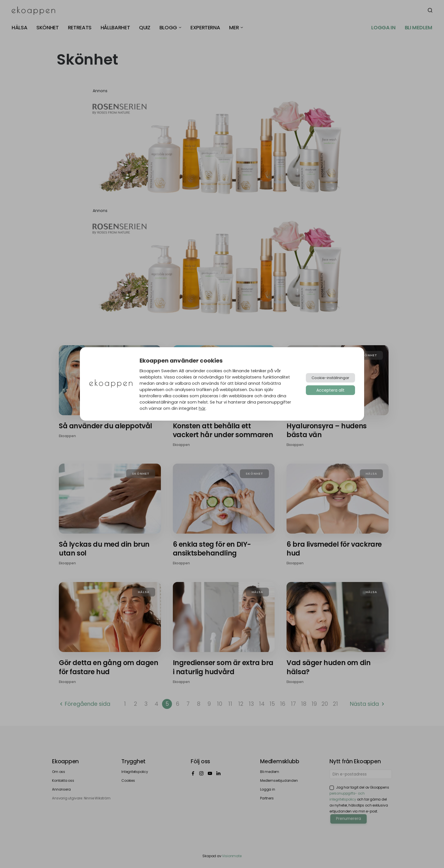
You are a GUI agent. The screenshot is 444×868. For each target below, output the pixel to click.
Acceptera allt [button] (330, 390)
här (202, 408)
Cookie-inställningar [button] (330, 378)
